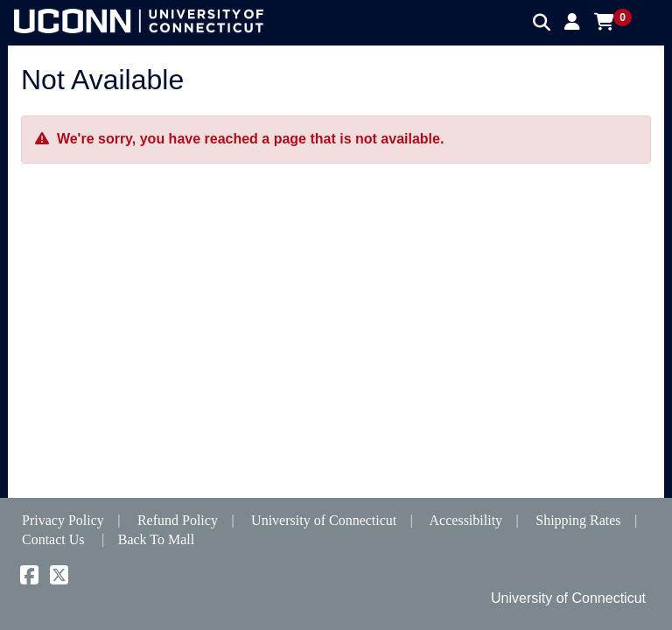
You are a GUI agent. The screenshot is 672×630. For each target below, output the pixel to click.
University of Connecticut (324, 520)
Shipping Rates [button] (578, 520)
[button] (572, 22)
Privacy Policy (63, 520)
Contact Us (53, 539)
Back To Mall (156, 539)
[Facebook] (29, 578)
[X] (59, 578)
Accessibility (466, 520)
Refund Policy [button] (178, 520)
